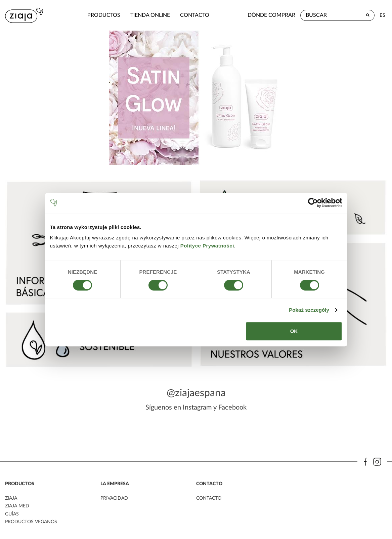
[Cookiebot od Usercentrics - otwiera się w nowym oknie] (313, 203)
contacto (173, 15)
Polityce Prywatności (207, 246)
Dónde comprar (271, 15)
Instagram (197, 406)
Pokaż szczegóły (309, 310)
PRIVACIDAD (114, 497)
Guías (12, 513)
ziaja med (17, 505)
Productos (83, 15)
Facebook (232, 406)
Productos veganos (31, 521)
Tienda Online (129, 15)
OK (294, 331)
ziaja (11, 497)
